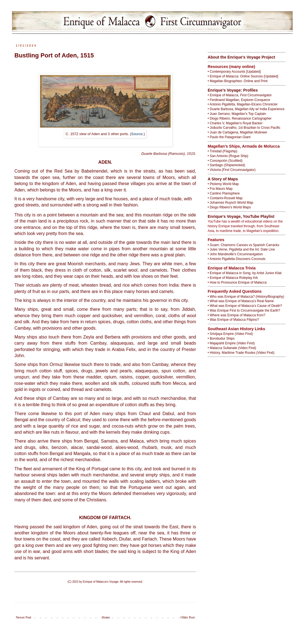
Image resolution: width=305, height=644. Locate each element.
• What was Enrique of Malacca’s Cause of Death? (245, 306)
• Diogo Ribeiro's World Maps (229, 207)
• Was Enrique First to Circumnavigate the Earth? (244, 310)
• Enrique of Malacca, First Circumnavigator (240, 95)
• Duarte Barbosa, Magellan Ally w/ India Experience (246, 109)
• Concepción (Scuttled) (225, 161)
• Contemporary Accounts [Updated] (234, 72)
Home (106, 617)
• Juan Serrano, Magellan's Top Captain (237, 114)
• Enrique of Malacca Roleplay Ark (233, 278)
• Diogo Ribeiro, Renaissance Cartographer (240, 118)
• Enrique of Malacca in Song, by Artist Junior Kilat (245, 273)
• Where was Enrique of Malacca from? (237, 315)
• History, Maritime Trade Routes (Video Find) (241, 353)
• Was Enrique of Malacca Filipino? (233, 320)
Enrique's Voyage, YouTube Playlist (241, 216)
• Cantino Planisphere (224, 193)
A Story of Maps (223, 179)
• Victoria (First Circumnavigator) (232, 170)
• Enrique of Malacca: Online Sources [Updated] (243, 76)
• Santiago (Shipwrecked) (226, 165)
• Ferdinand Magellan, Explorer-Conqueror (239, 100)
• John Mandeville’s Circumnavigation (235, 254)
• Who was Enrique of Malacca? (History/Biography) (246, 297)
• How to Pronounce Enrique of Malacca (237, 282)
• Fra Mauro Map (220, 189)
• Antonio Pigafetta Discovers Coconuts (237, 259)
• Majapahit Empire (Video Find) (231, 343)
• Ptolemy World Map (223, 184)
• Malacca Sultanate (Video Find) (232, 348)
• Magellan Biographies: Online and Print (238, 81)
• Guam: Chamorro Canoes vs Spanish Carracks (243, 245)
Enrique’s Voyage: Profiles (233, 90)
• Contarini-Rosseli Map (225, 198)
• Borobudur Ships (221, 339)
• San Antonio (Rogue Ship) (228, 156)
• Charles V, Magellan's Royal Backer (235, 123)
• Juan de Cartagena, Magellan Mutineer (237, 132)
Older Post (188, 617)
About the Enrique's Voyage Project (241, 57)
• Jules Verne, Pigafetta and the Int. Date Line (241, 249)
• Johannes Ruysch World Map (230, 203)
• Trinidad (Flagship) (223, 151)
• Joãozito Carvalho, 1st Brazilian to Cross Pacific (244, 128)
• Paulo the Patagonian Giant (229, 137)
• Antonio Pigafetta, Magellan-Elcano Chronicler (243, 104)
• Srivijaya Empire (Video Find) (230, 334)
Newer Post (24, 617)
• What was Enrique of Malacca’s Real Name (241, 301)
